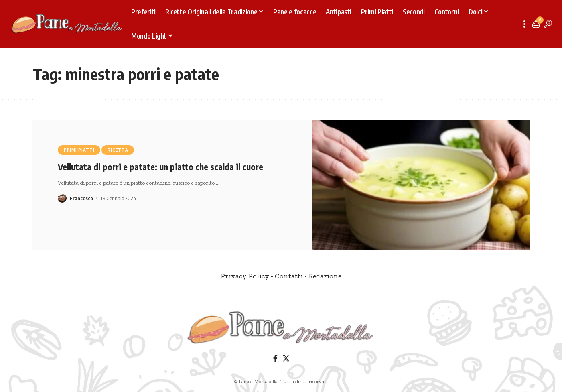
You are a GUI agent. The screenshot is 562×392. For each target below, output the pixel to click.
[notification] (536, 24)
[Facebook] (275, 358)
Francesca (81, 198)
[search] (548, 24)
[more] (524, 24)
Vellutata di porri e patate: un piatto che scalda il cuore (160, 167)
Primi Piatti (79, 150)
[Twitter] (286, 358)
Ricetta (118, 150)
